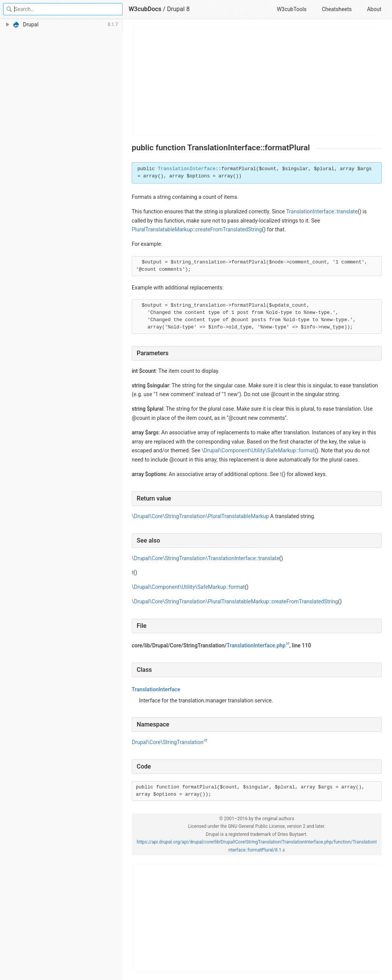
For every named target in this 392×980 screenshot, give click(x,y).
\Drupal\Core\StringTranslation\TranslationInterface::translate (206, 558)
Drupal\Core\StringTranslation (167, 742)
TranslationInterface (187, 169)
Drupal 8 (178, 9)
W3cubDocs (145, 9)
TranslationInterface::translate (322, 211)
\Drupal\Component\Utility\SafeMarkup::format (258, 450)
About (374, 9)
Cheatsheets (337, 9)
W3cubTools (292, 9)
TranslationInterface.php (256, 645)
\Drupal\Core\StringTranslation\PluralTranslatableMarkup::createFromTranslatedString (235, 601)
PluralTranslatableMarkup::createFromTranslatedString (197, 229)
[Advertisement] (257, 81)
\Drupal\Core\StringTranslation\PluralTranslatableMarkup (200, 516)
